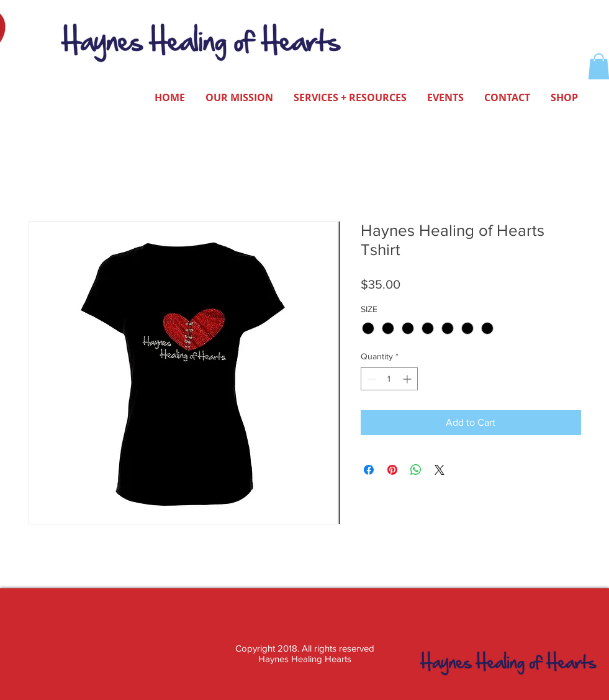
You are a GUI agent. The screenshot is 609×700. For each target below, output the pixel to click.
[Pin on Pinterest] (392, 470)
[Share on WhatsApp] (416, 470)
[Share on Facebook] (369, 470)
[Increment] (408, 379)
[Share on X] (440, 470)
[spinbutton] (389, 379)
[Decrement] (370, 379)
